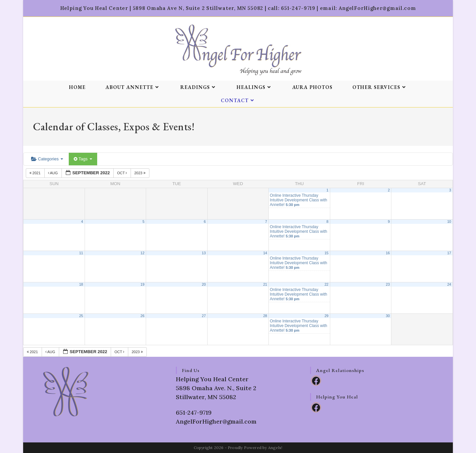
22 (327, 284)
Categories (47, 159)
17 (449, 253)
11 (81, 253)
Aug (53, 173)
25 (81, 316)
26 (142, 316)
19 (142, 284)
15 (327, 253)
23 (388, 284)
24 (449, 284)
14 (265, 253)
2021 (36, 173)
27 (204, 316)
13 (204, 253)
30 (388, 316)
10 (449, 222)
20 (204, 284)
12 (142, 253)
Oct (122, 173)
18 (81, 284)
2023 (140, 173)
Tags (83, 159)
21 (265, 284)
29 (327, 316)
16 (388, 253)
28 (265, 316)
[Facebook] (316, 381)
